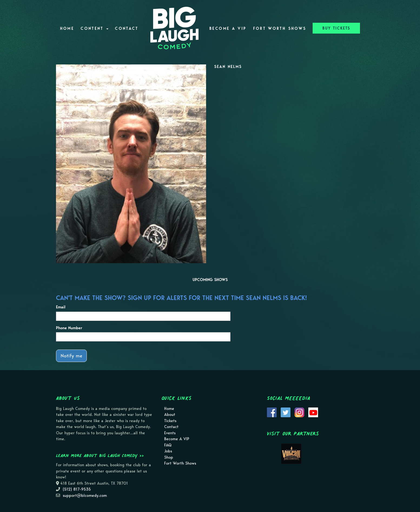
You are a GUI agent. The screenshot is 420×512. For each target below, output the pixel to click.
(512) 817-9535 (77, 489)
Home (67, 28)
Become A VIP (228, 28)
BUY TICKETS (336, 28)
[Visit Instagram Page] (299, 412)
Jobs (168, 451)
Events (170, 433)
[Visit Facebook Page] (272, 412)
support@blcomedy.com (85, 495)
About (170, 415)
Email (61, 307)
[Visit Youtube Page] (313, 412)
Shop (169, 457)
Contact (127, 28)
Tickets (170, 421)
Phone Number (69, 328)
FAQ (168, 445)
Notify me (71, 356)
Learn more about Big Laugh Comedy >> (100, 455)
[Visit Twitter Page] (286, 412)
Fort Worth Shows (280, 28)
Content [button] (95, 28)
